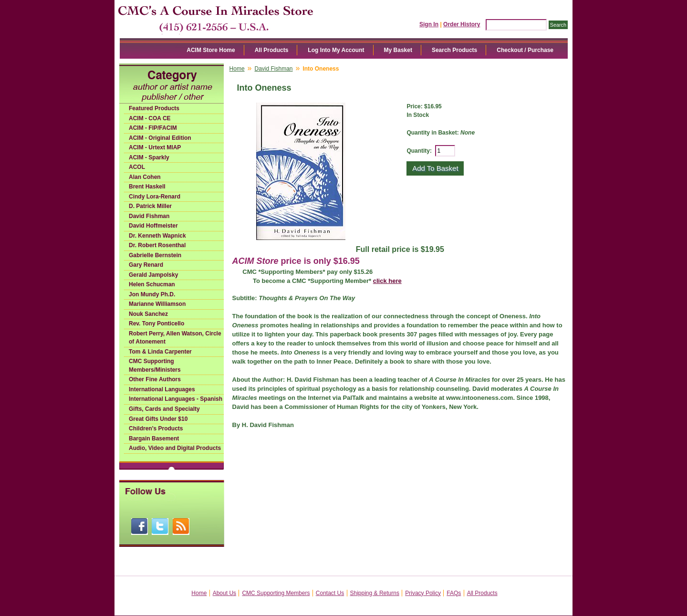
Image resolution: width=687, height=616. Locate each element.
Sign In (429, 24)
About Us (224, 593)
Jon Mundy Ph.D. (152, 294)
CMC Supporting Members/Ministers (155, 365)
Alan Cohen (145, 177)
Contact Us (330, 593)
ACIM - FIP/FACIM (153, 128)
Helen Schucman (152, 284)
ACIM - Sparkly (149, 157)
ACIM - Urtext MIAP (155, 147)
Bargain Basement (154, 439)
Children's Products (156, 428)
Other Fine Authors (155, 379)
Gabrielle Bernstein (155, 255)
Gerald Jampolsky (153, 275)
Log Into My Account (336, 50)
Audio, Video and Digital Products (175, 448)
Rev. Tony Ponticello (156, 324)
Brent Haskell (147, 187)
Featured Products (154, 108)
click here (387, 281)
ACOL (137, 167)
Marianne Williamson (157, 304)
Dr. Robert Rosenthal (157, 245)
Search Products (454, 50)
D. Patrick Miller (150, 206)
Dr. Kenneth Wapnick (157, 236)
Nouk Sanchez (148, 314)
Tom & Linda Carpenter (160, 352)
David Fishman (149, 216)
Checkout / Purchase (525, 50)
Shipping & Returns (375, 593)
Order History (462, 24)
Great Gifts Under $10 (158, 419)
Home (237, 69)
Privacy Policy (423, 593)
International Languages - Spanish (176, 399)
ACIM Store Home (211, 50)
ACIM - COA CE (150, 118)
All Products (272, 50)
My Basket (398, 50)
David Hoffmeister (153, 226)
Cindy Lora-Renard (155, 197)
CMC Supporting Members (276, 593)
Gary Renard (146, 265)
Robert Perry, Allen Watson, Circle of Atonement (175, 338)
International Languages (162, 389)
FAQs (454, 593)
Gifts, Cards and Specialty (164, 409)
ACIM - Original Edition (160, 138)
